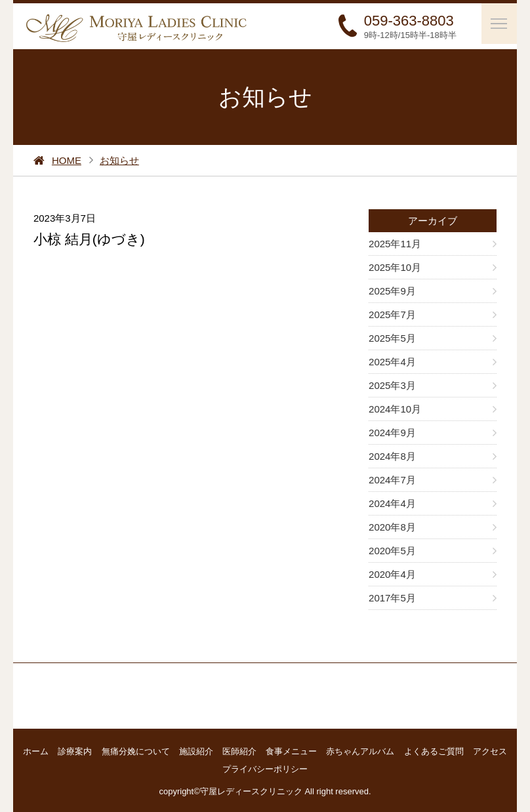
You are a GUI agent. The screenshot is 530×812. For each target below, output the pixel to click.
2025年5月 (392, 338)
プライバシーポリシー (265, 769)
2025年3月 (392, 385)
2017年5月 (392, 598)
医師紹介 (239, 751)
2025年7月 (392, 315)
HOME (67, 160)
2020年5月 (392, 551)
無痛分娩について (136, 751)
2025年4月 (392, 362)
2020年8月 (392, 527)
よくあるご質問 (434, 751)
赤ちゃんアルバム (360, 751)
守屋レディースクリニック (251, 791)
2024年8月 (392, 456)
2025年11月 (395, 244)
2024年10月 (395, 409)
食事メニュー (291, 751)
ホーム (36, 751)
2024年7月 (392, 480)
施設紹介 (196, 751)
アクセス (490, 751)
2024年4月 (392, 503)
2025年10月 (395, 267)
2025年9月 (392, 291)
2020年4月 (392, 574)
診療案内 (75, 751)
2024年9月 (392, 433)
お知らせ (119, 160)
